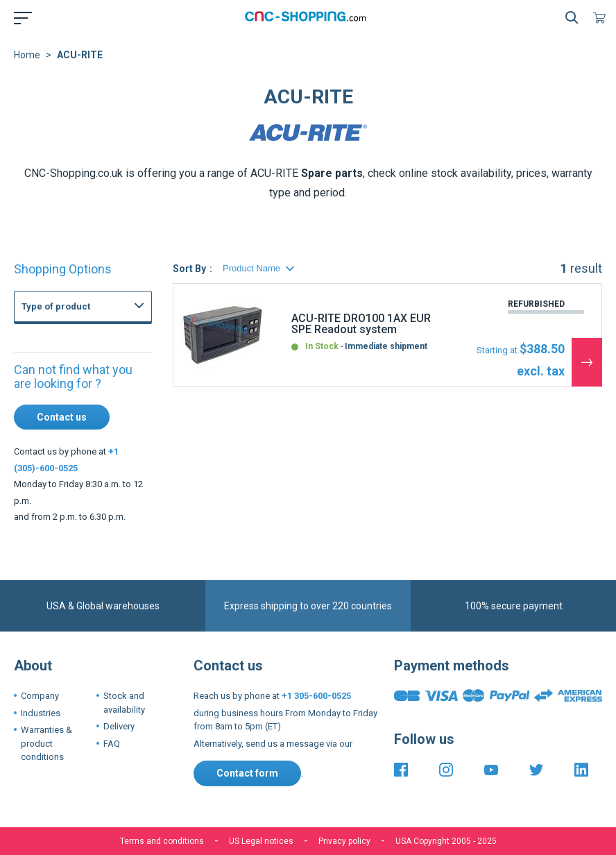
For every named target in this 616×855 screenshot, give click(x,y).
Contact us (62, 417)
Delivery (119, 726)
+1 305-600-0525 (316, 696)
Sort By (189, 269)
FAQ (112, 744)
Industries (41, 713)
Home (27, 55)
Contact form (247, 773)
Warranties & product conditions (46, 743)
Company (40, 696)
